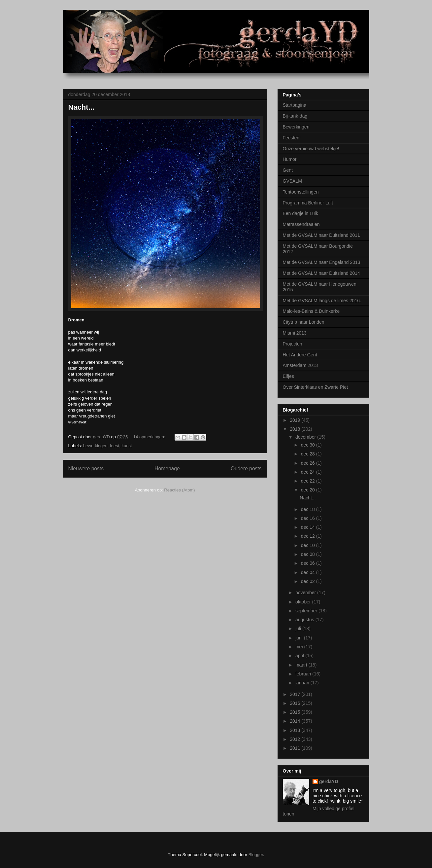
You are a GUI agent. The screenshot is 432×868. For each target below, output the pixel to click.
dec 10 (309, 545)
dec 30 (309, 445)
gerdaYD (329, 781)
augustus (305, 620)
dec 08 (309, 554)
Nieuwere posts (86, 469)
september (307, 611)
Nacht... (81, 107)
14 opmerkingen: (150, 437)
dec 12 (309, 536)
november (306, 593)
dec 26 (309, 463)
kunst (127, 446)
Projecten (293, 344)
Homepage (167, 469)
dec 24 (309, 472)
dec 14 (309, 527)
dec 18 (309, 509)
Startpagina (295, 105)
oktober (304, 602)
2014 (296, 721)
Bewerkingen (296, 127)
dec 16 (309, 518)
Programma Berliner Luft (308, 203)
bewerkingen (95, 446)
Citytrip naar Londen (304, 322)
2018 (296, 429)
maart (302, 665)
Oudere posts (246, 469)
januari (303, 683)
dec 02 (309, 581)
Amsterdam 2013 (300, 365)
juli (299, 629)
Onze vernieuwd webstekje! (311, 149)
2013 (296, 730)
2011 (296, 748)
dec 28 (309, 454)
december (306, 437)
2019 (296, 420)
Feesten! (292, 138)
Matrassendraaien (301, 224)
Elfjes (288, 376)
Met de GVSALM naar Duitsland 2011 (321, 235)
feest (115, 446)
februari (304, 674)
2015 (296, 712)
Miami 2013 (295, 333)
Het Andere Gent (300, 355)
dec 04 (309, 572)
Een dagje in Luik (300, 213)
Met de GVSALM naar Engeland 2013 (322, 262)
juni (300, 638)
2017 (296, 694)
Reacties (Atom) (179, 490)
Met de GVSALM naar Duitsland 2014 (321, 273)
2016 (296, 703)
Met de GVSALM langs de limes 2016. (322, 301)
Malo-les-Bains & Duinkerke (311, 311)
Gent (288, 170)
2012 (296, 739)
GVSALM (292, 181)
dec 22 (309, 481)
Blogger (256, 855)
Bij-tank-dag (295, 116)
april (300, 656)
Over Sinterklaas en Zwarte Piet (316, 387)
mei (300, 647)
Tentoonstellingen (301, 192)
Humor (290, 159)
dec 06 (309, 563)
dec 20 (309, 490)
